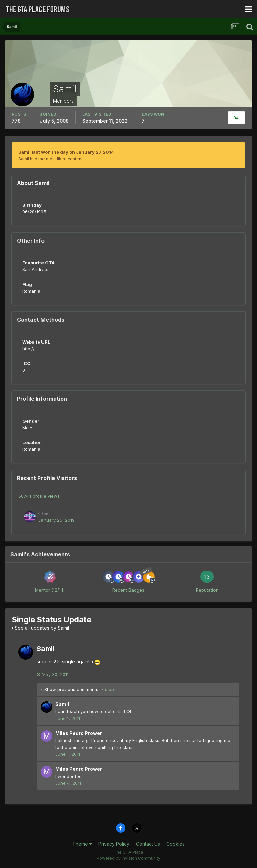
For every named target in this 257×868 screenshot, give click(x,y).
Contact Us (148, 844)
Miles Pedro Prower (79, 733)
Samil (46, 649)
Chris (44, 514)
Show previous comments (78, 689)
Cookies (176, 844)
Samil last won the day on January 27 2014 (66, 152)
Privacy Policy (114, 844)
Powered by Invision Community (128, 858)
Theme (82, 844)
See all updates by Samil (40, 628)
